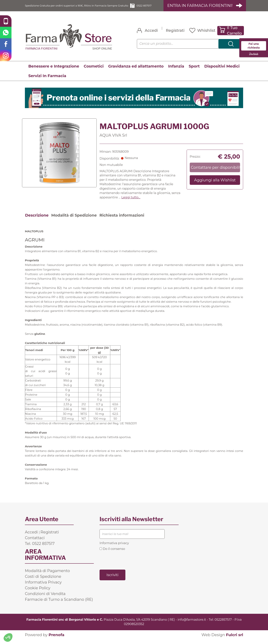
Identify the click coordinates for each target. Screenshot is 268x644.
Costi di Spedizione (43, 581)
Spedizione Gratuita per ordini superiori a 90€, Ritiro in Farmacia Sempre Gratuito (80, 8)
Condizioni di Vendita (45, 598)
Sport (194, 71)
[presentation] (129, 564)
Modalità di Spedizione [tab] (74, 220)
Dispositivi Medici (222, 71)
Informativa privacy (114, 547)
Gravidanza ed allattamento (136, 71)
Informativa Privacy (43, 587)
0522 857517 (156, 8)
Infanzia (176, 71)
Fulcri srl (234, 639)
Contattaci (35, 542)
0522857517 (223, 624)
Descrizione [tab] (37, 220)
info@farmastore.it (192, 624)
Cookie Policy (38, 592)
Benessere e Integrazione (54, 71)
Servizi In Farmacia (47, 80)
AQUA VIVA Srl (113, 140)
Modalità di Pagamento (47, 575)
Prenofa (56, 639)
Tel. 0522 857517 (40, 548)
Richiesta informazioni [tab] (122, 220)
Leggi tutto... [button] (131, 202)
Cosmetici (94, 71)
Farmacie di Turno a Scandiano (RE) (59, 604)
